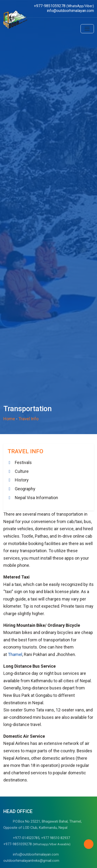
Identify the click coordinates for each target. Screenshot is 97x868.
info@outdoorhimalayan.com (36, 854)
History (22, 480)
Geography (25, 489)
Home (9, 419)
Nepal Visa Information (36, 498)
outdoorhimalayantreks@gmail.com (31, 861)
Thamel (15, 654)
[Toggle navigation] (87, 29)
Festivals (23, 462)
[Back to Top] (89, 844)
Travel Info (28, 419)
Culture (22, 471)
